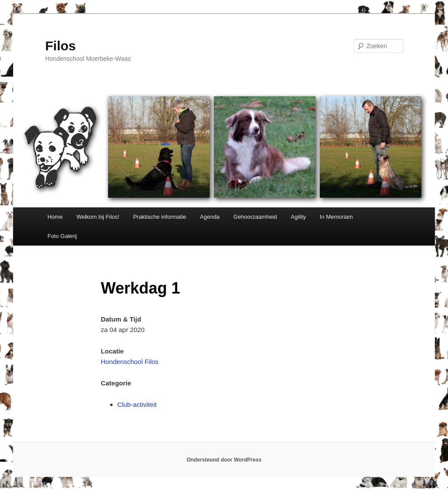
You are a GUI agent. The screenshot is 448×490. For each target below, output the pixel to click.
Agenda (210, 217)
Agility (299, 217)
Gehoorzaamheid (255, 217)
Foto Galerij (62, 236)
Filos (60, 46)
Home (55, 217)
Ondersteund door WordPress (224, 460)
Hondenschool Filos (129, 362)
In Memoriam (336, 217)
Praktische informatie (159, 217)
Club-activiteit (137, 404)
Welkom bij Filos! (98, 217)
